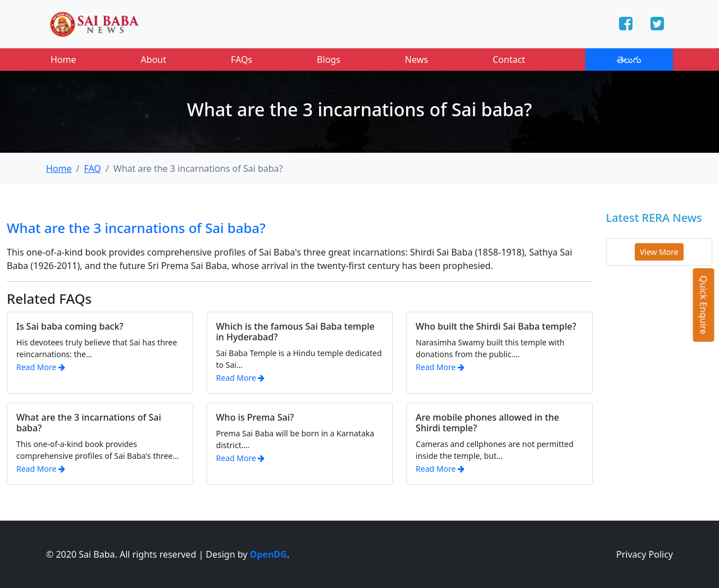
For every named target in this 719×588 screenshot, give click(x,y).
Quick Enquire (704, 305)
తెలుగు (629, 60)
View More (659, 252)
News (417, 60)
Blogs (329, 60)
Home (63, 60)
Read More (41, 367)
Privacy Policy (645, 554)
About (154, 60)
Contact (509, 60)
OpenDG (269, 554)
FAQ (92, 168)
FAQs (242, 60)
